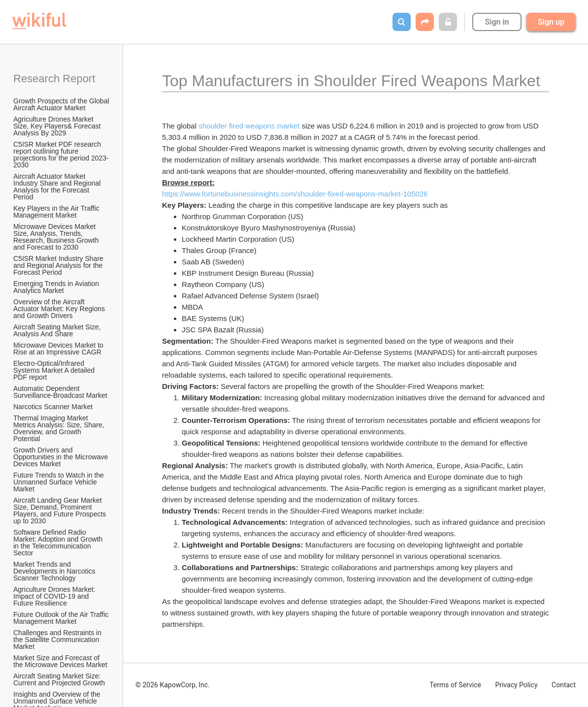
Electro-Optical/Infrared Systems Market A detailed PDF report (55, 370)
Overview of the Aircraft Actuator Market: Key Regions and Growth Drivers (60, 309)
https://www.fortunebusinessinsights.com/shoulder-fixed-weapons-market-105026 (295, 194)
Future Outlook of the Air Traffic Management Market (62, 618)
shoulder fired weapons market (249, 126)
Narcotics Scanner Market (53, 407)
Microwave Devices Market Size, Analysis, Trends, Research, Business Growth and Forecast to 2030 (57, 237)
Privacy (516, 685)
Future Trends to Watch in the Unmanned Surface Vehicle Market (60, 482)
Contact (564, 685)
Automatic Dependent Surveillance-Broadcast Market (60, 392)
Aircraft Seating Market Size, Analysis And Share (58, 330)
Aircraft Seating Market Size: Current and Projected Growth (59, 679)
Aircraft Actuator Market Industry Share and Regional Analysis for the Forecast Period (58, 187)
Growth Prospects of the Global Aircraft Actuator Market (62, 104)
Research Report (54, 79)
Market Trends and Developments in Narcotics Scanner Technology (55, 571)
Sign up (551, 22)
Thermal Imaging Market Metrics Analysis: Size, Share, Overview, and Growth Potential (60, 428)
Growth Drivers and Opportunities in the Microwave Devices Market (62, 457)
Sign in (497, 22)
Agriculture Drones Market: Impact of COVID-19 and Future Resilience (55, 596)
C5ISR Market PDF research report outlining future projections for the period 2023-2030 (61, 155)
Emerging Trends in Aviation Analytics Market (57, 287)
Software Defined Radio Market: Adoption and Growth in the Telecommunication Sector (59, 543)
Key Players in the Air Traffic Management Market (57, 212)
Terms (455, 685)
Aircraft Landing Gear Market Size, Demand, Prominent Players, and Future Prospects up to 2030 (61, 511)
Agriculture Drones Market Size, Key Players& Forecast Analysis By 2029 (58, 126)
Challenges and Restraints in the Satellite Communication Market (58, 640)
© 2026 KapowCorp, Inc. (173, 685)
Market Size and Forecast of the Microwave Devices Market (60, 661)
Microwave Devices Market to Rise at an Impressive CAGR (59, 349)
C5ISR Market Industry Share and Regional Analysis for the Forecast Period (59, 265)
